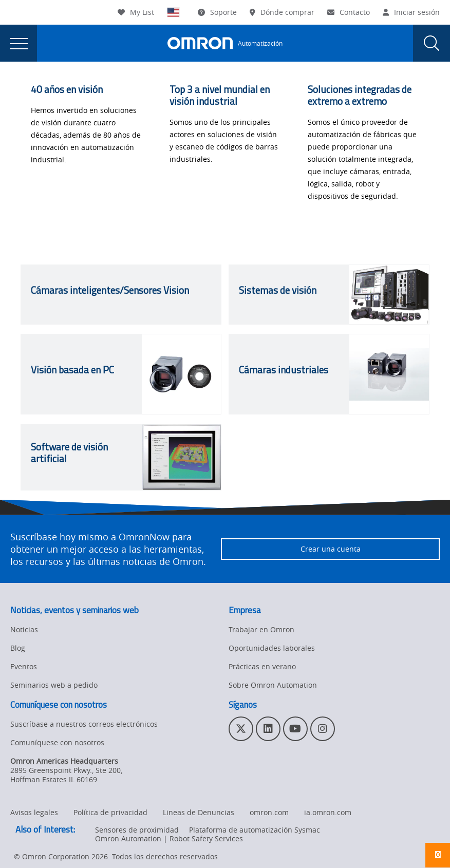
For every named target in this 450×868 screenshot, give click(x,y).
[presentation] (18, 43)
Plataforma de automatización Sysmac (255, 830)
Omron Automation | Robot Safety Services (169, 838)
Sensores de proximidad (137, 830)
